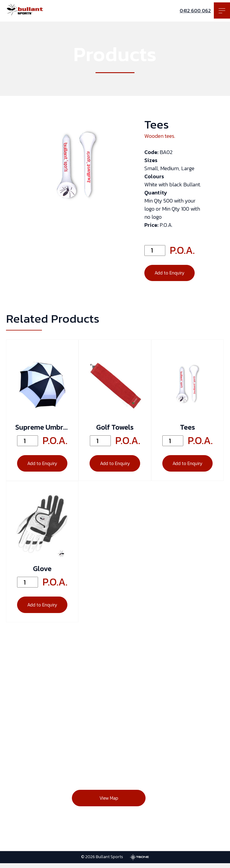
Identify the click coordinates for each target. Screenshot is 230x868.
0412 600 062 (195, 10)
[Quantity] (155, 250)
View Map (105, 804)
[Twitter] (212, 753)
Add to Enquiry (171, 274)
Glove (42, 572)
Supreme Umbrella (42, 429)
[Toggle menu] (222, 10)
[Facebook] (164, 753)
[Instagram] (188, 753)
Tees (187, 429)
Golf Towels (115, 429)
